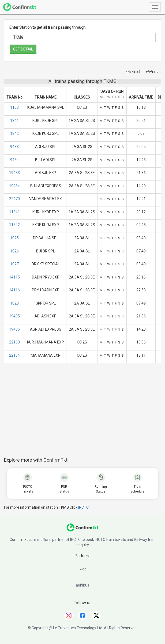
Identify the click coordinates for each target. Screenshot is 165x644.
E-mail (133, 71)
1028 (14, 303)
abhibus (82, 585)
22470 (14, 199)
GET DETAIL (23, 49)
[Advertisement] (85, 413)
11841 (14, 212)
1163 (14, 107)
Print (152, 71)
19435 (14, 316)
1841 (14, 121)
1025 (14, 238)
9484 (14, 160)
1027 (14, 264)
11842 (14, 225)
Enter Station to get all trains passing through (47, 27)
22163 (14, 342)
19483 (14, 173)
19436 (14, 329)
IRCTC (83, 507)
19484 (14, 186)
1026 (14, 251)
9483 (14, 147)
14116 (14, 290)
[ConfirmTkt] (82, 530)
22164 (14, 355)
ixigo (83, 569)
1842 (14, 133)
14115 (14, 277)
